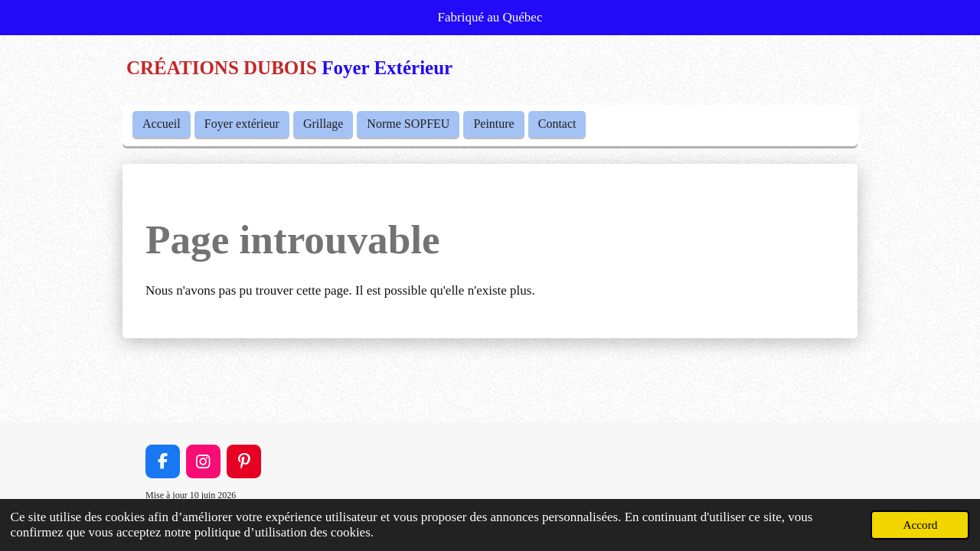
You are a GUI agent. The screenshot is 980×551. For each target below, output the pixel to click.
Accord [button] (920, 525)
